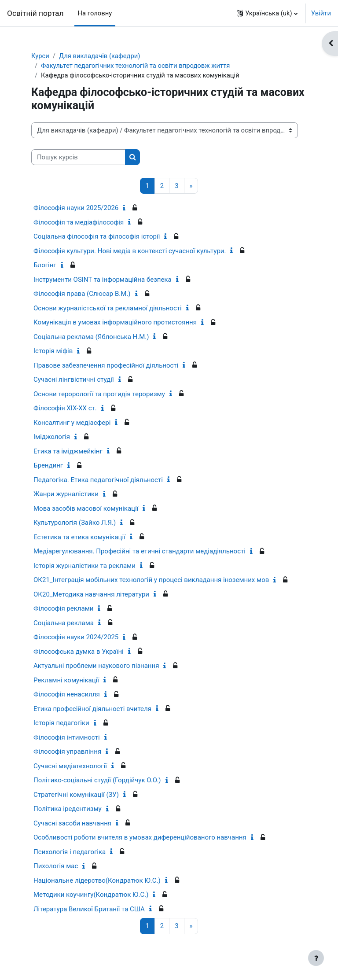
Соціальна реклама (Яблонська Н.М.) (91, 337)
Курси (40, 56)
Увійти (321, 13)
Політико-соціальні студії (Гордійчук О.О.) (97, 780)
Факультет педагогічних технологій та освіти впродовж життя (135, 66)
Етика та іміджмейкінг (68, 451)
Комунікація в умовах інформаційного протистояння (115, 322)
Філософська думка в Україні (79, 652)
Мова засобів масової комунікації (86, 508)
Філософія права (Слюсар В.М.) (82, 294)
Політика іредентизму (68, 809)
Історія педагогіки (61, 723)
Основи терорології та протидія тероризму (99, 394)
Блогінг (45, 265)
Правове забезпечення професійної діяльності (106, 365)
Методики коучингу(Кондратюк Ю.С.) (91, 895)
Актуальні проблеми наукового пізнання (96, 666)
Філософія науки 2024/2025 (76, 637)
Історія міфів (53, 351)
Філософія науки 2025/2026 (76, 208)
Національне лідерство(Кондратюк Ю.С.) (97, 881)
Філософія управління (67, 752)
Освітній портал (35, 13)
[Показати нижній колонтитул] (316, 958)
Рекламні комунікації (66, 680)
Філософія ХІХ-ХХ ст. (65, 408)
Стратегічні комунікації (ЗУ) (76, 795)
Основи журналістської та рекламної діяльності (108, 308)
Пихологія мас (56, 866)
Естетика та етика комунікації (79, 537)
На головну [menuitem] (95, 13)
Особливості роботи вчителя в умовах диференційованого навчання (140, 837)
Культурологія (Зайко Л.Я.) (75, 523)
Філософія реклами (63, 608)
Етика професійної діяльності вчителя (92, 709)
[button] (267, 13)
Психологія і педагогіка (70, 852)
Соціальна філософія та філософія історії (97, 236)
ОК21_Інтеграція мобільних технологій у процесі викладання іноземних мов (151, 580)
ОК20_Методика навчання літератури (91, 594)
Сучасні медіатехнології (70, 766)
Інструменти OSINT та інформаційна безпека (103, 280)
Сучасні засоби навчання (72, 823)
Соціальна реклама (64, 623)
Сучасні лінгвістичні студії (74, 379)
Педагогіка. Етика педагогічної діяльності (98, 480)
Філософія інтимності (67, 737)
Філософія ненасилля (67, 694)
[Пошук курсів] (78, 157)
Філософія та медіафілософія (79, 222)
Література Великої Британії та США (89, 909)
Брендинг (48, 465)
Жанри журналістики (66, 494)
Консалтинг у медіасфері (72, 423)
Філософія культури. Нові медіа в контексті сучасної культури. (130, 251)
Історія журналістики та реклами (84, 566)
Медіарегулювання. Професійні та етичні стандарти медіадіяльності (140, 551)
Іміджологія (52, 437)
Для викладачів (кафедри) (100, 56)
